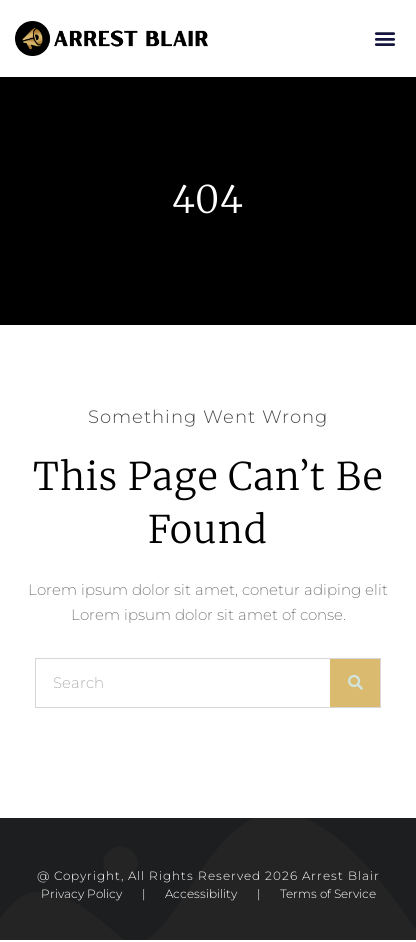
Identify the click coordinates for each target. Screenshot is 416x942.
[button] (384, 38)
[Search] (355, 685)
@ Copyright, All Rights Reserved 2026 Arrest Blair (208, 877)
